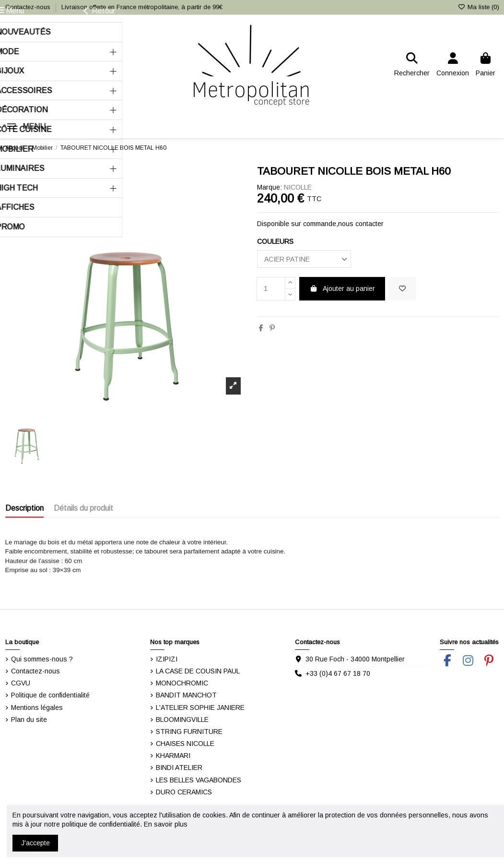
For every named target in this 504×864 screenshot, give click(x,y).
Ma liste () (478, 7)
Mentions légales (37, 708)
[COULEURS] (304, 259)
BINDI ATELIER (179, 768)
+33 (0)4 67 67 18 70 (338, 673)
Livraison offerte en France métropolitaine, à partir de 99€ (142, 7)
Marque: (270, 187)
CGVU (21, 683)
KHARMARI (173, 756)
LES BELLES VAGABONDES (199, 780)
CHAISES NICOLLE (185, 744)
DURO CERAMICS (184, 792)
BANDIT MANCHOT (186, 695)
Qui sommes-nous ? (42, 659)
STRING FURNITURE (189, 732)
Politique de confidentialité (50, 695)
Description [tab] (24, 508)
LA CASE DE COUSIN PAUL (198, 671)
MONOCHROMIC (182, 683)
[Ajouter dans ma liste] (402, 289)
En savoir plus (166, 824)
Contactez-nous (29, 7)
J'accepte (35, 843)
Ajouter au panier (342, 288)
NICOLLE (298, 187)
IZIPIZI (167, 659)
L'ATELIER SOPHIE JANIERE (200, 708)
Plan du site (29, 720)
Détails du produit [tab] (83, 508)
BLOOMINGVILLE (182, 720)
